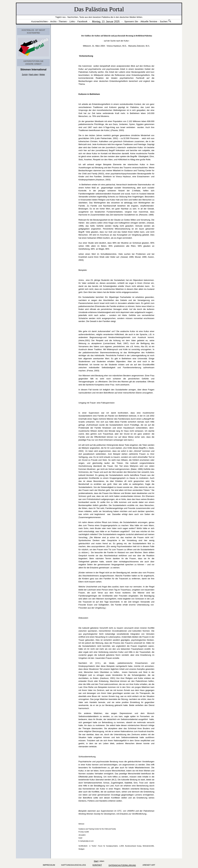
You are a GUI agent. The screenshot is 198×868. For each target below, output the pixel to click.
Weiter (42, 75)
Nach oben (34, 75)
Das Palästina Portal (99, 9)
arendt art (148, 865)
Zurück (25, 75)
